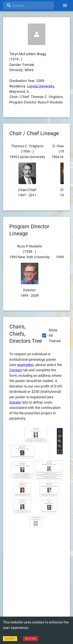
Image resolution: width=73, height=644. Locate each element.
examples (25, 365)
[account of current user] (65, 5)
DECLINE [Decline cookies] (31, 639)
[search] (28, 5)
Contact (16, 370)
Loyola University (41, 86)
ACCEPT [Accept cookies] (10, 639)
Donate (15, 402)
